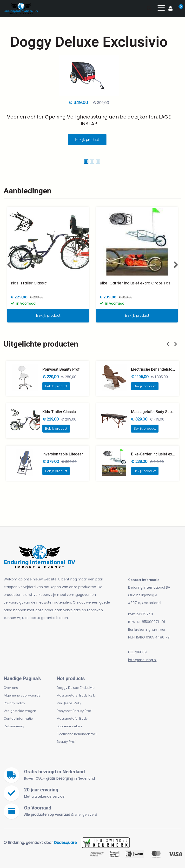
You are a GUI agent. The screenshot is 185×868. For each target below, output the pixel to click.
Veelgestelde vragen (20, 711)
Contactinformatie (18, 718)
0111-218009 (137, 652)
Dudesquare (65, 843)
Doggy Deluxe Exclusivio (76, 688)
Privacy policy (14, 703)
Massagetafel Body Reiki (76, 695)
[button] (86, 162)
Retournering (14, 726)
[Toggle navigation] (161, 7)
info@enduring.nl (142, 660)
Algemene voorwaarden (23, 695)
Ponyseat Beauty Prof (74, 711)
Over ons (11, 688)
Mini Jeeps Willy (69, 703)
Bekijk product (87, 140)
